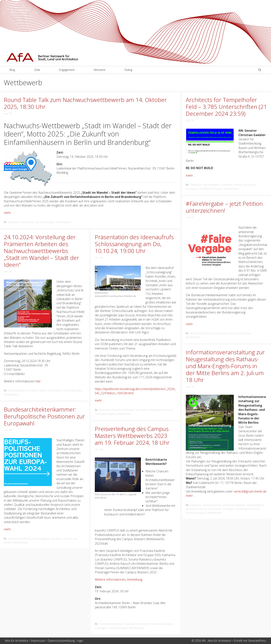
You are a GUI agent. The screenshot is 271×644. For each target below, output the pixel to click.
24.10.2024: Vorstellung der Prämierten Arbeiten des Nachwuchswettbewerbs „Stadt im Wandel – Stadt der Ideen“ (41, 251)
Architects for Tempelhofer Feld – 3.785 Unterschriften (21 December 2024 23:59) (226, 107)
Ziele (37, 70)
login (80, 641)
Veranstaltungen (45, 222)
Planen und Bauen (245, 185)
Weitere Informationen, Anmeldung (119, 580)
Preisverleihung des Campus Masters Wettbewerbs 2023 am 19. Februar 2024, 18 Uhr (132, 436)
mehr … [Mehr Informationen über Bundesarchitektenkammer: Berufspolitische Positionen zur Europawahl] (9, 529)
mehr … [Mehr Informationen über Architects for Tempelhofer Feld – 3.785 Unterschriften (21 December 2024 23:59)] (191, 175)
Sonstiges (192, 189)
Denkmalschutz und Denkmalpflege (224, 505)
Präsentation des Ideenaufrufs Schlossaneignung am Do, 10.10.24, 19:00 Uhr (134, 244)
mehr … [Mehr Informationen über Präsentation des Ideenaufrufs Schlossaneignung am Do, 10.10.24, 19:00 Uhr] (100, 400)
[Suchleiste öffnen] (260, 70)
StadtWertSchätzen (211, 189)
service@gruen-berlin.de (250, 491)
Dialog (128, 70)
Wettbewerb (64, 222)
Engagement (67, 70)
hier (38, 381)
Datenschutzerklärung (61, 641)
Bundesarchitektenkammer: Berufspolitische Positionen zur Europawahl (44, 416)
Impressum (38, 641)
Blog (12, 70)
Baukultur (14, 222)
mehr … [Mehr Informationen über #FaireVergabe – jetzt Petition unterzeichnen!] (191, 324)
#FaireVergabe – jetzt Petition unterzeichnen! (224, 207)
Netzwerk (100, 70)
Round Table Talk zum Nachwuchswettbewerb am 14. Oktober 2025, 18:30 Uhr (85, 103)
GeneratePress (257, 641)
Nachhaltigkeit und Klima (218, 185)
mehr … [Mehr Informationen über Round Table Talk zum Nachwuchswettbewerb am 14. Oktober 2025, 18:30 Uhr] (9, 213)
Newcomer (27, 222)
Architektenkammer (202, 333)
